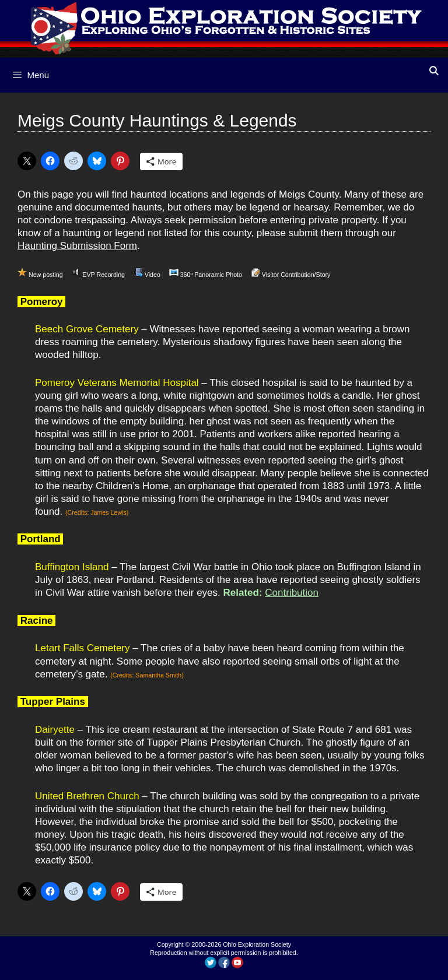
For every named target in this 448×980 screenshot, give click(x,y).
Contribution (292, 593)
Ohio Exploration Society (257, 944)
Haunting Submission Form (77, 246)
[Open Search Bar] (434, 71)
